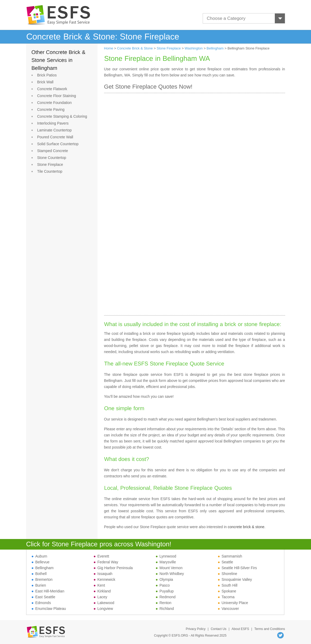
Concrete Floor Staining (57, 96)
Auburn (40, 556)
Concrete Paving (51, 109)
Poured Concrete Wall (55, 137)
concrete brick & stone (246, 527)
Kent (99, 585)
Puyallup (165, 591)
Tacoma (226, 597)
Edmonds (41, 603)
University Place (233, 603)
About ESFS (240, 629)
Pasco (163, 585)
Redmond (166, 597)
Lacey (101, 597)
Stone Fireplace (50, 165)
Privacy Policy (196, 629)
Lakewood (104, 603)
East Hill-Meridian (48, 591)
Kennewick (105, 579)
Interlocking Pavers (53, 123)
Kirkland (102, 591)
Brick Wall (45, 82)
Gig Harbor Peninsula (113, 568)
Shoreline (228, 574)
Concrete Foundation (55, 103)
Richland (165, 609)
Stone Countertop (52, 158)
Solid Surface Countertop (58, 144)
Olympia (164, 579)
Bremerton (42, 579)
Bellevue (41, 562)
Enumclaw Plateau (49, 609)
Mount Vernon (169, 568)
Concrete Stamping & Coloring (62, 116)
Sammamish (230, 556)
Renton (164, 603)
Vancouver (229, 609)
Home (109, 48)
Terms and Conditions (270, 629)
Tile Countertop (50, 171)
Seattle (226, 562)
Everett (101, 556)
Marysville (166, 562)
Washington (194, 48)
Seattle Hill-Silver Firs (238, 568)
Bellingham (215, 48)
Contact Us (218, 629)
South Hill (228, 585)
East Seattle (44, 597)
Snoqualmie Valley (235, 579)
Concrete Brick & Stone (135, 48)
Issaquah (103, 574)
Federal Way (106, 562)
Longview (103, 609)
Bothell (39, 574)
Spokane (227, 591)
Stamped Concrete (53, 151)
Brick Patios (47, 75)
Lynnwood (166, 556)
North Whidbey (170, 574)
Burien (39, 585)
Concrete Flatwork (52, 89)
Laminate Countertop (55, 130)
